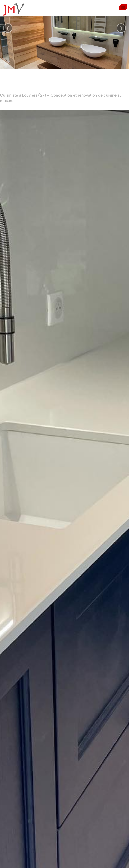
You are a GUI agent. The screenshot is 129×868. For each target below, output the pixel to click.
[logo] (15, 9)
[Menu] (123, 7)
